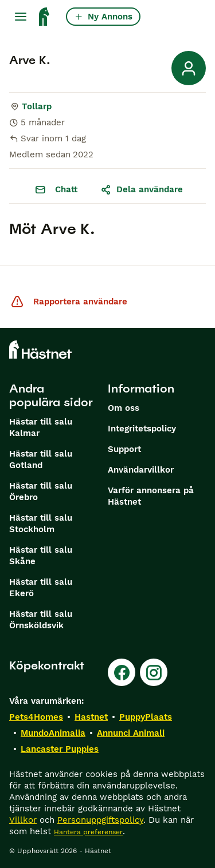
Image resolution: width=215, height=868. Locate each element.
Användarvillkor (141, 470)
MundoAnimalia (53, 733)
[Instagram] (154, 672)
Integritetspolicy (142, 429)
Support (124, 449)
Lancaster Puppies (60, 749)
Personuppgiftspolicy (100, 820)
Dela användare (142, 189)
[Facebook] (122, 672)
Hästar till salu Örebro (41, 492)
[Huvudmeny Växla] (21, 17)
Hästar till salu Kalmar (41, 427)
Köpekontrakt (47, 665)
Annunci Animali (131, 733)
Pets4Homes (36, 717)
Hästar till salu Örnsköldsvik (41, 620)
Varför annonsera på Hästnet (151, 496)
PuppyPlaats (146, 717)
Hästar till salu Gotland (41, 459)
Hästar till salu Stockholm (41, 524)
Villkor (23, 820)
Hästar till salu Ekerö (41, 588)
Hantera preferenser (88, 832)
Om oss (124, 408)
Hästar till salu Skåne (41, 556)
